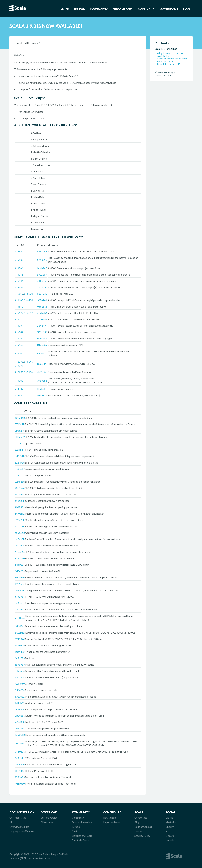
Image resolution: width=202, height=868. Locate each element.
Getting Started (18, 818)
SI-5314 (19, 319)
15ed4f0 (20, 684)
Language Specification (22, 831)
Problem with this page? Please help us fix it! (165, 74)
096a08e (20, 690)
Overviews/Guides (19, 827)
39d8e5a (42, 380)
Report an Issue (111, 822)
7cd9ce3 (20, 443)
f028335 (20, 507)
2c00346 (42, 319)
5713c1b (42, 260)
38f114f (20, 743)
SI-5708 (19, 380)
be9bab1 (20, 603)
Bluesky (170, 827)
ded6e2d (20, 764)
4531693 (20, 777)
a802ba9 (42, 275)
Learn (65, 9)
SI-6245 (28, 362)
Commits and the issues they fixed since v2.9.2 (172, 60)
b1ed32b (20, 501)
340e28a (42, 345)
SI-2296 (19, 362)
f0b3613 (20, 735)
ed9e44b (20, 590)
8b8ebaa (20, 716)
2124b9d (42, 287)
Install (80, 9)
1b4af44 (42, 326)
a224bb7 (20, 450)
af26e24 (20, 709)
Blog (187, 9)
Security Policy (142, 836)
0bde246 (42, 268)
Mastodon (171, 822)
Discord (170, 836)
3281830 (42, 332)
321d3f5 (20, 626)
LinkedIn (170, 840)
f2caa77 (20, 609)
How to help (110, 818)
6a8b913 (20, 665)
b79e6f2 (20, 513)
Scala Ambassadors (82, 822)
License (138, 831)
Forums (76, 827)
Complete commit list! (169, 64)
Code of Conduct (143, 827)
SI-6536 (19, 281)
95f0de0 (42, 395)
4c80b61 (20, 703)
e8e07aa (20, 618)
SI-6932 (19, 251)
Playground (99, 9)
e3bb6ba (20, 671)
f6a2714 (42, 364)
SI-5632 (19, 395)
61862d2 (42, 294)
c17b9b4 (42, 313)
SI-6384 (19, 326)
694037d (20, 639)
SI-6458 (19, 345)
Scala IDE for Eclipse (166, 49)
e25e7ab (20, 520)
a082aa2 (20, 633)
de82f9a (42, 372)
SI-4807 (19, 389)
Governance (169, 9)
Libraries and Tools (82, 836)
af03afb (42, 281)
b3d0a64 (42, 338)
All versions (47, 822)
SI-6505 (19, 353)
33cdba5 (20, 677)
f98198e (20, 584)
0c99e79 (20, 758)
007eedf (20, 526)
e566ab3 (20, 533)
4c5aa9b (20, 539)
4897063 (42, 251)
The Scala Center (81, 840)
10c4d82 (20, 652)
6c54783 (20, 658)
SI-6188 (19, 300)
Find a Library (123, 9)
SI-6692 (19, 313)
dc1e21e (20, 645)
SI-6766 (19, 268)
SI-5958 (19, 294)
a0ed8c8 (20, 722)
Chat (74, 831)
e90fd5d (42, 353)
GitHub (169, 818)
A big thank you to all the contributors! (170, 55)
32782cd (42, 300)
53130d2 (20, 697)
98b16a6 (42, 307)
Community (146, 9)
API (11, 822)
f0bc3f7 (20, 469)
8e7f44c (42, 389)
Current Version (49, 818)
